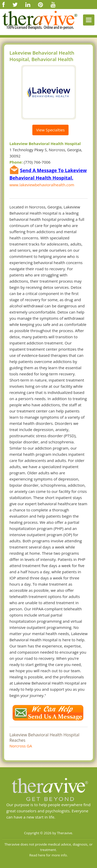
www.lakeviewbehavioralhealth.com (42, 185)
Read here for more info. (48, 855)
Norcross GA (21, 746)
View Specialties (50, 130)
